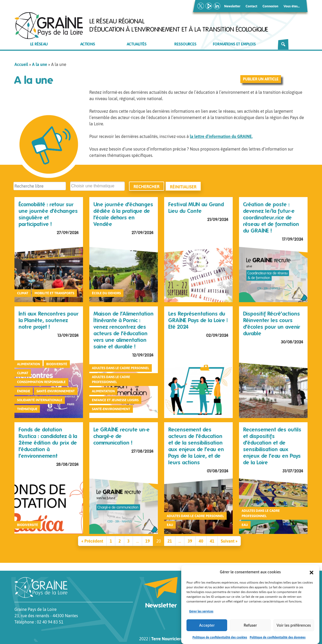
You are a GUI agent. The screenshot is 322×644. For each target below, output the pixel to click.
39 (190, 541)
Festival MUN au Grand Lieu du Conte (196, 208)
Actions (88, 44)
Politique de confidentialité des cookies (220, 642)
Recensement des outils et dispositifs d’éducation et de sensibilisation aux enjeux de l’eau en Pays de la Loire (272, 446)
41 (212, 541)
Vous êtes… (292, 6)
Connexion (270, 6)
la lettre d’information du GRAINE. (221, 136)
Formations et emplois (234, 44)
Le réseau (39, 44)
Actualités (137, 44)
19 (147, 541)
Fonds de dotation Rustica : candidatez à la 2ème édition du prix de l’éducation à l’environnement (48, 443)
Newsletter (232, 6)
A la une (40, 64)
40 (201, 541)
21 (170, 541)
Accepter (207, 629)
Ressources (185, 44)
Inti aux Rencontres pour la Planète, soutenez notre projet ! (49, 320)
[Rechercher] (283, 44)
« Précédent (92, 541)
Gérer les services (201, 616)
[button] (311, 576)
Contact (251, 6)
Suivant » (229, 541)
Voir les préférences (294, 629)
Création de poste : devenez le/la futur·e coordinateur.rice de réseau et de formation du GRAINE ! (271, 218)
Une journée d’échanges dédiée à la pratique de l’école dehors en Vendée (123, 214)
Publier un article (261, 79)
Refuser (250, 629)
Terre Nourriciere (167, 639)
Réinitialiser (183, 187)
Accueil (21, 64)
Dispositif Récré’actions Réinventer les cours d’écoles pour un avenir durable (272, 324)
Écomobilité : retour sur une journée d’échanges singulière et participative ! (48, 214)
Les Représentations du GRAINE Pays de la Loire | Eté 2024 (198, 320)
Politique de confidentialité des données (278, 642)
